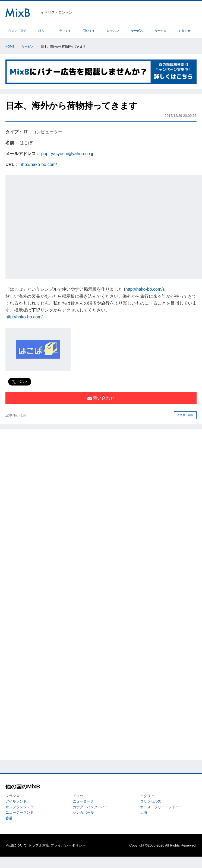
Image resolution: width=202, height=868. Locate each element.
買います (89, 31)
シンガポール (83, 812)
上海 (144, 812)
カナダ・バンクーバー (90, 807)
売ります (65, 31)
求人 (41, 31)
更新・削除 (185, 415)
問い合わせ (101, 398)
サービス (137, 31)
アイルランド (16, 801)
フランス (12, 796)
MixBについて (16, 845)
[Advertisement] (51, 226)
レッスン (113, 31)
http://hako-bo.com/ (38, 164)
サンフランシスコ (20, 807)
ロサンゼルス (151, 801)
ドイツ (78, 796)
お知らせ (185, 31)
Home (10, 46)
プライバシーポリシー (68, 845)
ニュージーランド (20, 812)
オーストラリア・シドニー (161, 807)
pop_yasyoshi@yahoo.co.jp (68, 154)
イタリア (147, 796)
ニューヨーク (83, 801)
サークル (161, 31)
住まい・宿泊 (17, 31)
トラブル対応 (39, 845)
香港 (9, 818)
